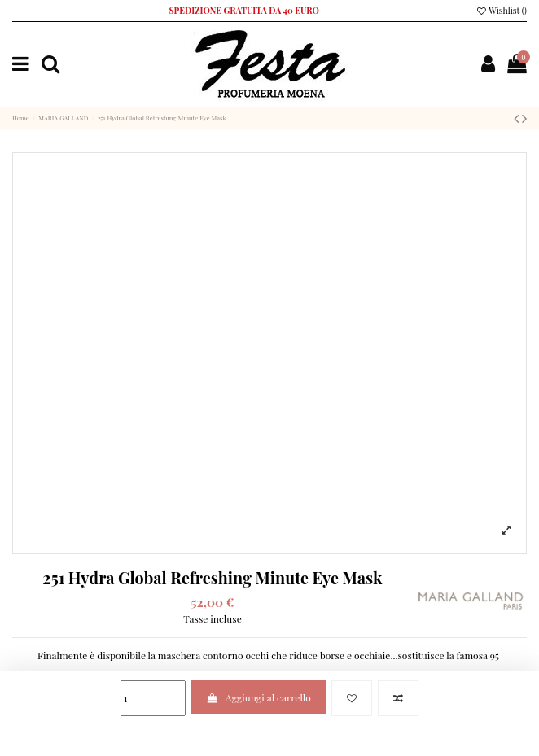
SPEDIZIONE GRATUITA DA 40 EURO (244, 11)
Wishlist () (501, 11)
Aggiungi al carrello (259, 697)
